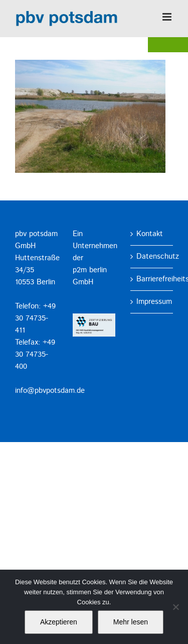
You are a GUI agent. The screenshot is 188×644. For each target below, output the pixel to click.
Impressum (152, 302)
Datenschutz (152, 256)
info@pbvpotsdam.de (50, 391)
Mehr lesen (131, 622)
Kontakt (150, 234)
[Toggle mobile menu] (168, 17)
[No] (175, 607)
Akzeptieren (59, 622)
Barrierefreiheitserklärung (152, 279)
